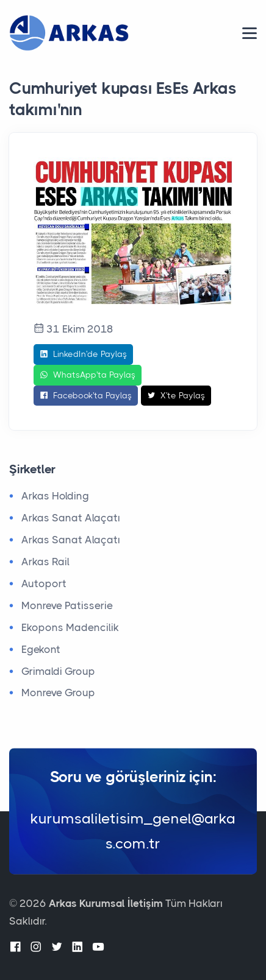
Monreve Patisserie (67, 605)
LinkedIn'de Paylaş (83, 354)
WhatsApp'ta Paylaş (88, 375)
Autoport (44, 583)
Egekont (41, 649)
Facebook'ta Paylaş (86, 396)
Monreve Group (58, 693)
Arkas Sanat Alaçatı (71, 518)
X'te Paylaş (176, 396)
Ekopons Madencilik (70, 627)
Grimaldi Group (58, 671)
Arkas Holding (55, 496)
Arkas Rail (45, 562)
